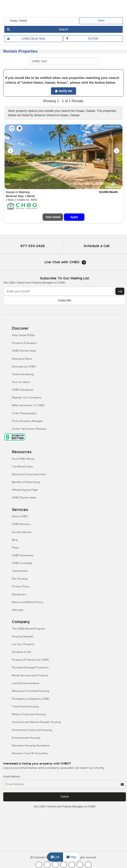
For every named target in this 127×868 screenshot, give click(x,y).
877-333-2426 (33, 246)
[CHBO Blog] (55, 865)
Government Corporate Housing (32, 730)
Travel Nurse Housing (25, 707)
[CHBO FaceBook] (39, 865)
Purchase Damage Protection (30, 667)
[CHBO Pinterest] (80, 865)
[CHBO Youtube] (47, 865)
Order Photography (24, 413)
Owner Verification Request (29, 429)
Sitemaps (18, 610)
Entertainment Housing (26, 738)
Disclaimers (19, 594)
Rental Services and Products (30, 675)
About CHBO (20, 516)
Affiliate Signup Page (25, 490)
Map (71, 857)
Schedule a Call (97, 246)
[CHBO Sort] (63, 61)
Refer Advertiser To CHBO (28, 405)
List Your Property (23, 644)
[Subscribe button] (120, 291)
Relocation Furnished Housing (31, 691)
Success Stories (22, 532)
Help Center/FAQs (23, 335)
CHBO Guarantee (22, 555)
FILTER (93, 39)
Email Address (12, 777)
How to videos (21, 382)
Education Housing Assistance (31, 746)
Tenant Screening (23, 374)
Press (15, 548)
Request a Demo (22, 359)
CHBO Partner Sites (24, 351)
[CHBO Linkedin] (72, 865)
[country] (41, 21)
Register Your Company (27, 398)
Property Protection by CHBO (30, 660)
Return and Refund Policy (28, 602)
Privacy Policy (21, 586)
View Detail (53, 217)
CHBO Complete (22, 563)
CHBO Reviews (21, 524)
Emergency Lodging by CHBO (31, 699)
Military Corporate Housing (29, 714)
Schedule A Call (21, 652)
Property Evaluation (24, 343)
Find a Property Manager (27, 421)
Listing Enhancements (25, 683)
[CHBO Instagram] (63, 865)
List (55, 857)
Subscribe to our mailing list (65, 278)
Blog (15, 540)
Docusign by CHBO (24, 367)
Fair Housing (20, 579)
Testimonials (20, 571)
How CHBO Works (23, 459)
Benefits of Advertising (26, 482)
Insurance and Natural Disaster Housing (36, 722)
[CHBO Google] (88, 865)
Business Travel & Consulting (30, 753)
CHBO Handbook (23, 390)
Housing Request (22, 636)
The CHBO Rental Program (29, 629)
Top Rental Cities (22, 467)
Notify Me (64, 91)
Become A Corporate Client (29, 474)
